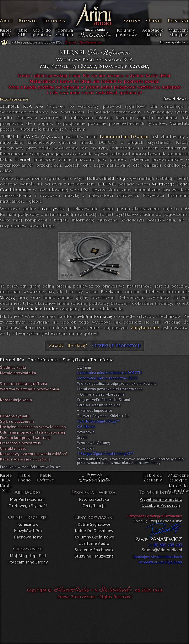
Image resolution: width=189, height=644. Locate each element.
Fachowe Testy (28, 537)
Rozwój (28, 21)
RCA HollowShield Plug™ (98, 421)
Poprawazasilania (64, 33)
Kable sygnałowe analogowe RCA (37, 42)
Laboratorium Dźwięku (124, 137)
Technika (54, 21)
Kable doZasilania (153, 478)
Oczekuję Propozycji (116, 345)
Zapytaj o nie (145, 328)
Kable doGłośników (178, 488)
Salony (132, 21)
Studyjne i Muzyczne (94, 556)
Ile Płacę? (77, 345)
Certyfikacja (94, 506)
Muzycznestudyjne (179, 33)
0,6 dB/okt (86, 427)
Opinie (154, 21)
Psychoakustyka (94, 499)
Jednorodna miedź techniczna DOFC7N (109, 373)
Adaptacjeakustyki (153, 33)
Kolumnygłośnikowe (126, 33)
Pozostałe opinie (14, 99)
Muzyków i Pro (28, 531)
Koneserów (28, 524)
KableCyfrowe (46, 478)
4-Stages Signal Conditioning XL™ (105, 454)
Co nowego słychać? (174, 42)
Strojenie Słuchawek (94, 550)
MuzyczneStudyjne (179, 478)
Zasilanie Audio (94, 543)
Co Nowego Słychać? (28, 506)
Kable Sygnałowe (94, 524)
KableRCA (6, 33)
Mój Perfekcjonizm (28, 499)
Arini (6, 21)
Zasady (56, 345)
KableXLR (22, 33)
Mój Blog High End (28, 556)
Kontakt (178, 21)
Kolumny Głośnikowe (94, 537)
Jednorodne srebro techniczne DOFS (107, 378)
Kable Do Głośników (94, 531)
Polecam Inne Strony (28, 562)
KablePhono (24, 478)
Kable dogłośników (42, 33)
